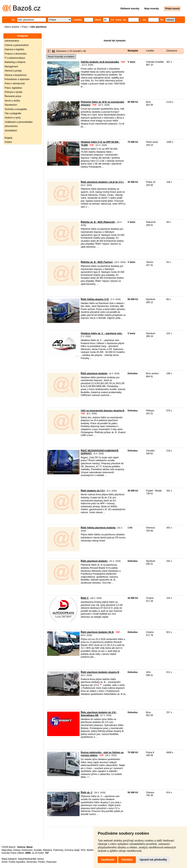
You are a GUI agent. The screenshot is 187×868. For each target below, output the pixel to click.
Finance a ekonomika (15, 54)
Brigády (8, 138)
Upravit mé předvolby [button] (153, 860)
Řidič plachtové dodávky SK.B (97, 632)
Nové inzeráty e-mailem (61, 57)
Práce (25, 27)
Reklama (47, 850)
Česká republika (17, 862)
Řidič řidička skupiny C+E (95, 299)
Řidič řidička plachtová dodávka (98, 528)
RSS (83, 850)
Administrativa (12, 41)
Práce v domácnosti (15, 84)
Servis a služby (12, 101)
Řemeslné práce (13, 96)
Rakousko (51, 862)
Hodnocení (27, 850)
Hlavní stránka (12, 27)
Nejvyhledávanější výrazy (31, 859)
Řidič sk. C (87, 793)
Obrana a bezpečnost (16, 75)
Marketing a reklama (15, 62)
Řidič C (85, 598)
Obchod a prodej (13, 71)
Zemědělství (11, 131)
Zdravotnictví (11, 126)
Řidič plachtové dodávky (94, 373)
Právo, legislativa (13, 88)
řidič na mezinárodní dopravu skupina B (102, 411)
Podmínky (58, 850)
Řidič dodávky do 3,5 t (93, 491)
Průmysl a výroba (13, 92)
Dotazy (17, 850)
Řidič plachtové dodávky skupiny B (100, 672)
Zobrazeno (172, 51)
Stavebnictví (11, 105)
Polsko (42, 862)
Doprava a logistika (14, 49)
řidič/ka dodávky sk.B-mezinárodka (100, 62)
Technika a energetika (16, 109)
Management (11, 67)
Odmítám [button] (127, 860)
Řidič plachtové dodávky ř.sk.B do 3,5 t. (102, 182)
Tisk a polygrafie (13, 113)
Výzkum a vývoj (12, 118)
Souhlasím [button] (108, 860)
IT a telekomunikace (15, 58)
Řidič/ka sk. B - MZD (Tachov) (97, 262)
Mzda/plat (133, 51)
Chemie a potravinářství (17, 45)
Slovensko (32, 862)
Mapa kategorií (9, 859)
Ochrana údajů (72, 850)
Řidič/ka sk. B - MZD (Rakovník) (98, 222)
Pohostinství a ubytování (17, 79)
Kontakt (38, 850)
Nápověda (7, 850)
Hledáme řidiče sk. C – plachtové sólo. (102, 333)
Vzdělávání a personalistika (19, 122)
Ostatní (8, 142)
